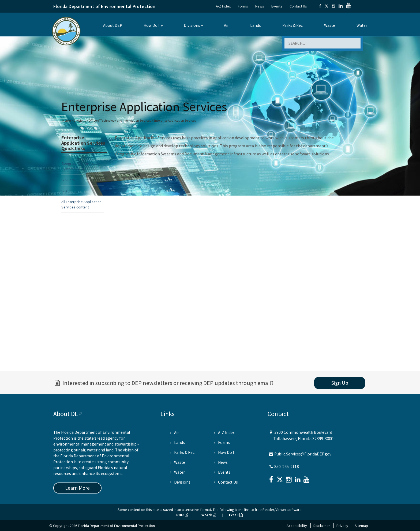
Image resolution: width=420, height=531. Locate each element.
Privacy (342, 526)
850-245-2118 (287, 467)
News (260, 6)
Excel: (236, 515)
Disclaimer (322, 526)
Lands (256, 25)
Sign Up (340, 383)
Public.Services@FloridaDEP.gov (303, 454)
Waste (330, 25)
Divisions (192, 25)
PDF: (182, 515)
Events (277, 6)
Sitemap (361, 526)
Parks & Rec (292, 25)
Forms (243, 6)
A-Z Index (223, 6)
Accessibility (297, 526)
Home (67, 120)
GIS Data (68, 180)
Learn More (77, 488)
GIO (64, 191)
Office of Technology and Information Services (120, 120)
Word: (209, 515)
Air (226, 25)
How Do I (151, 25)
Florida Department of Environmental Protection (104, 6)
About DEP (113, 25)
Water (362, 25)
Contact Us (298, 6)
